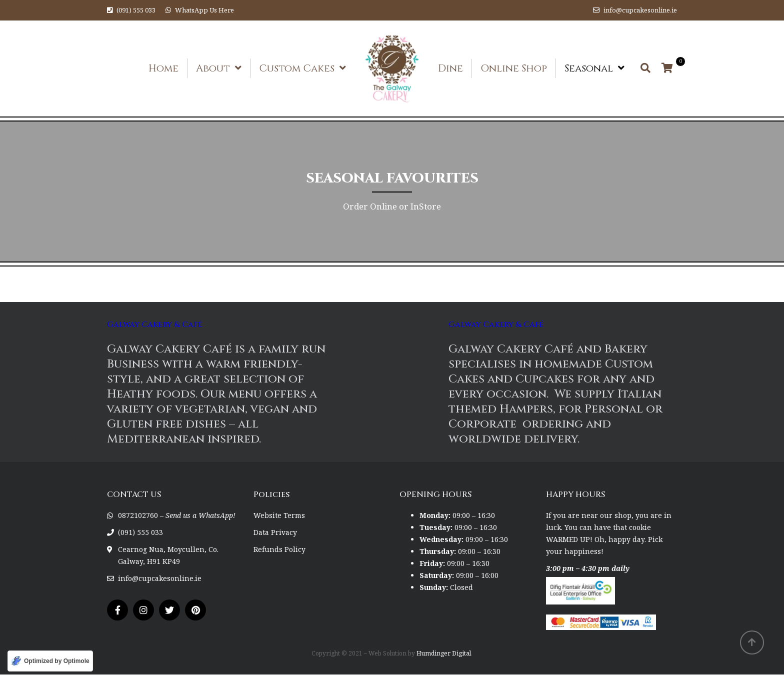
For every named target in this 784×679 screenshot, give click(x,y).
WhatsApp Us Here (204, 10)
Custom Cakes (297, 68)
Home (163, 68)
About (213, 68)
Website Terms (279, 515)
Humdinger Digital (444, 653)
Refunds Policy (279, 549)
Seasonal (589, 68)
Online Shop (514, 68)
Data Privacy (275, 532)
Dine (450, 68)
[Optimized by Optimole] (50, 661)
